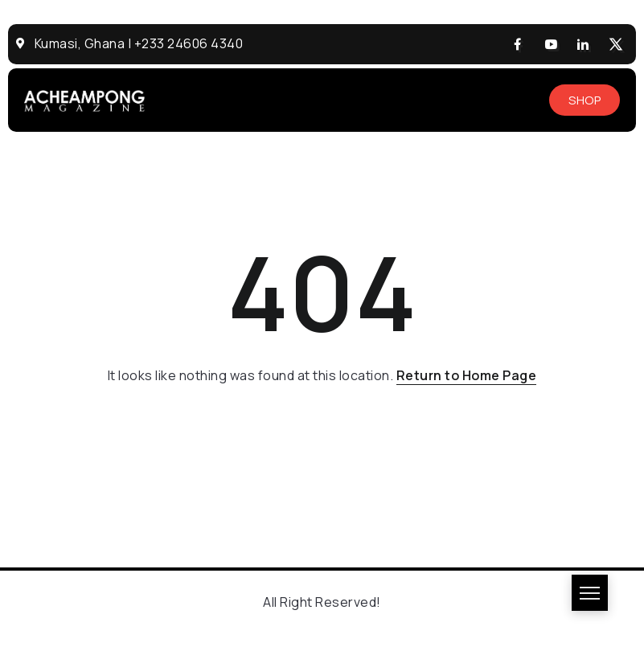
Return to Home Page (467, 375)
